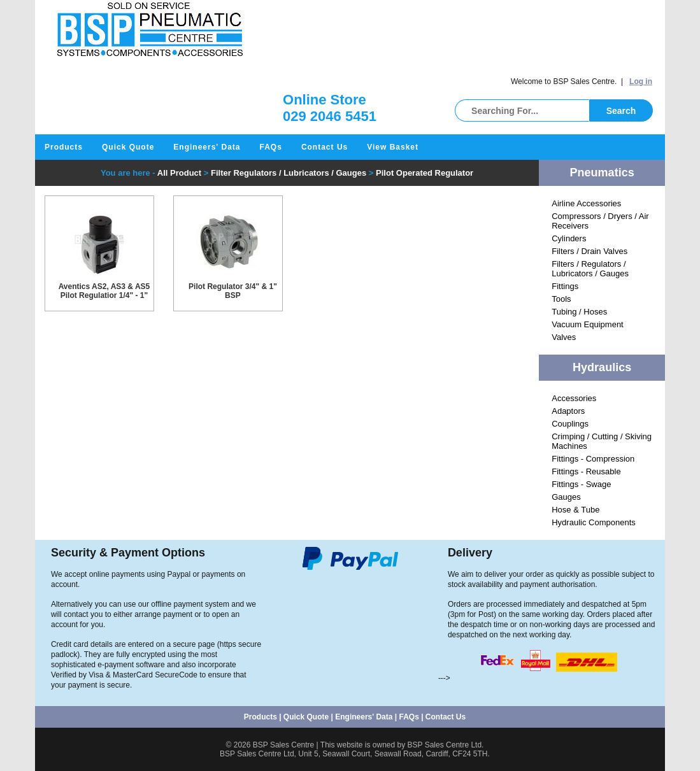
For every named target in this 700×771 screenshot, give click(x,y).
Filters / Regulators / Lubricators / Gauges (590, 269)
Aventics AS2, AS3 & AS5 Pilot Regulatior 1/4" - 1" (104, 291)
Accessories (574, 398)
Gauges (566, 497)
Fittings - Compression (593, 459)
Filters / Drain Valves (589, 251)
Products (64, 147)
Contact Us (325, 147)
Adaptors (568, 411)
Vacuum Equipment (588, 324)
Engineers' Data (207, 147)
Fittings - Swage (581, 484)
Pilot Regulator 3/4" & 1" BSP (233, 291)
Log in (641, 81)
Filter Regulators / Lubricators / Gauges (289, 173)
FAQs (271, 147)
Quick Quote (128, 147)
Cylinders (569, 238)
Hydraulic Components (594, 522)
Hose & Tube (575, 510)
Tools (561, 299)
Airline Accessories (586, 203)
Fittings (565, 286)
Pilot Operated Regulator (425, 173)
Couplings (570, 424)
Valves (564, 337)
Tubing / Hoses (579, 312)
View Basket (393, 147)
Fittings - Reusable (586, 471)
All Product (179, 173)
